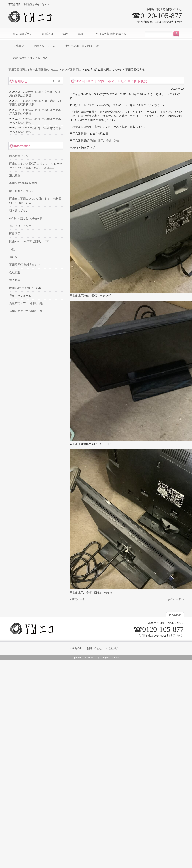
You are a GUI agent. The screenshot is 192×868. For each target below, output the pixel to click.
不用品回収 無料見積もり (25, 265)
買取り (13, 257)
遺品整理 (15, 176)
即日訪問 (15, 234)
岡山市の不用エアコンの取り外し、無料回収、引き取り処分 (35, 201)
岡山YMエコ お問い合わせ (25, 288)
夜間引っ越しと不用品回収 (26, 218)
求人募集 (15, 280)
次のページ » (176, 599)
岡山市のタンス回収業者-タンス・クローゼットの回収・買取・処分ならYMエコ (36, 166)
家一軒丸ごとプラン (22, 191)
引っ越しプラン (19, 211)
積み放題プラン (19, 156)
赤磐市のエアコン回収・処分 (27, 311)
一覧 (58, 81)
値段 (12, 249)
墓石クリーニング (20, 226)
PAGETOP (175, 615)
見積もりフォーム (20, 296)
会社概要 (15, 272)
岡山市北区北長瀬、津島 (105, 141)
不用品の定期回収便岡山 (24, 183)
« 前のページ (78, 599)
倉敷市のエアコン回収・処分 (27, 303)
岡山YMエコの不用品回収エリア (29, 242)
